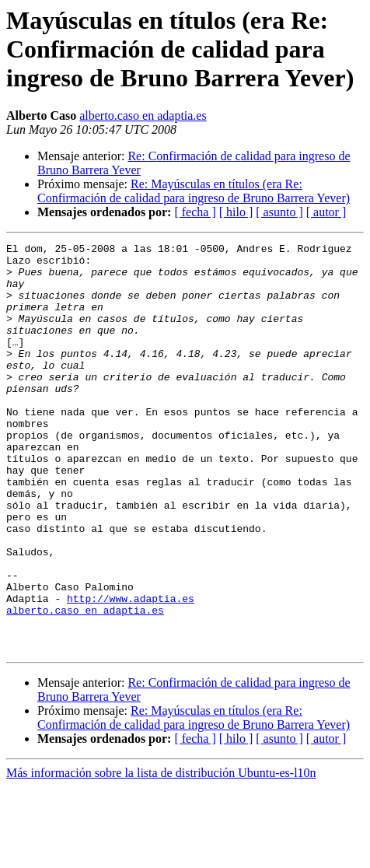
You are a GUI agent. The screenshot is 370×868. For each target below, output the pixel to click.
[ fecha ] (195, 212)
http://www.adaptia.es (131, 670)
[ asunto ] (279, 212)
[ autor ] (326, 212)
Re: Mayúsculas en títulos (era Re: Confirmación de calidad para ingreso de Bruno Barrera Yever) (194, 191)
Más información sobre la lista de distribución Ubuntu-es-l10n (161, 854)
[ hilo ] (236, 212)
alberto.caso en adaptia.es (143, 115)
